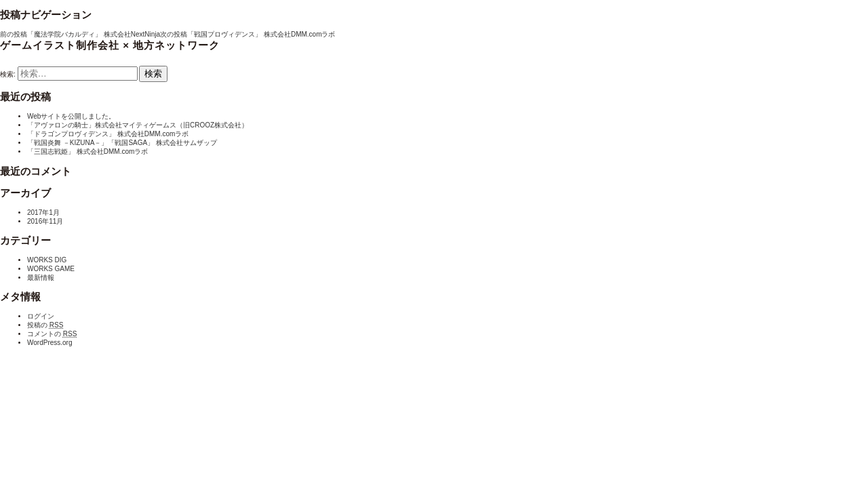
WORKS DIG (47, 260)
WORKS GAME (51, 269)
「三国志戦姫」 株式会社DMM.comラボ (87, 151)
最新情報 (41, 278)
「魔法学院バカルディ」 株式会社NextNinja (80, 34)
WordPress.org (50, 343)
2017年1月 (43, 212)
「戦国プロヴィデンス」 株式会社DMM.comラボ (248, 34)
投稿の (45, 325)
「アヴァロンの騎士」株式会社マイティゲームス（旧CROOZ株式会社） (138, 125)
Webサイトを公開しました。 (71, 116)
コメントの (52, 334)
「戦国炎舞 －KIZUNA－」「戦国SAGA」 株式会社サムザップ (122, 143)
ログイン (41, 316)
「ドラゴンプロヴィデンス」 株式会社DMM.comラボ (108, 134)
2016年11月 (45, 221)
